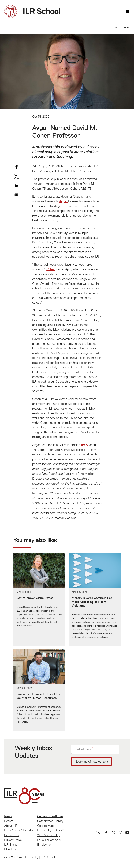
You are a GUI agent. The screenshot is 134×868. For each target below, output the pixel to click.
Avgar (64, 201)
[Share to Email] (16, 195)
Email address (82, 749)
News (127, 28)
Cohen (51, 269)
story (85, 445)
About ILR (11, 826)
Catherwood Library (50, 821)
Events (9, 821)
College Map (45, 826)
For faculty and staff (50, 830)
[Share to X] (16, 176)
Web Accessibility (48, 835)
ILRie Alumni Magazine (19, 830)
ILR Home (115, 28)
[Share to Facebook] (16, 167)
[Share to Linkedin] (16, 186)
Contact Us (12, 835)
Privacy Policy (13, 840)
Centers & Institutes (50, 816)
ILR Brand (11, 844)
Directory (10, 849)
